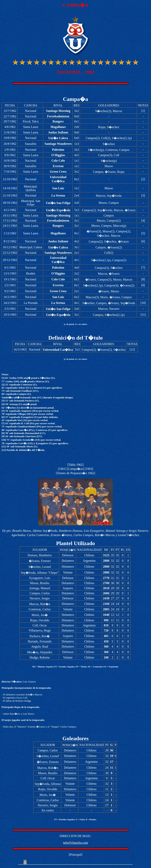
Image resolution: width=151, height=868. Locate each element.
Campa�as (76, 469)
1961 (62, 469)
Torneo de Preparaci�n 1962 (76, 473)
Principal (75, 855)
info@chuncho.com (75, 843)
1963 (89, 469)
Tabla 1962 (75, 465)
